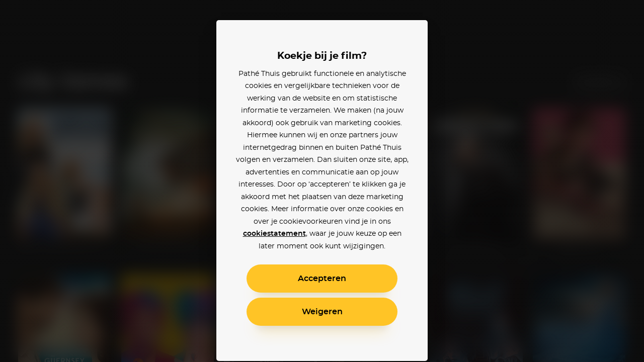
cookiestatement (274, 234)
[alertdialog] (322, 181)
